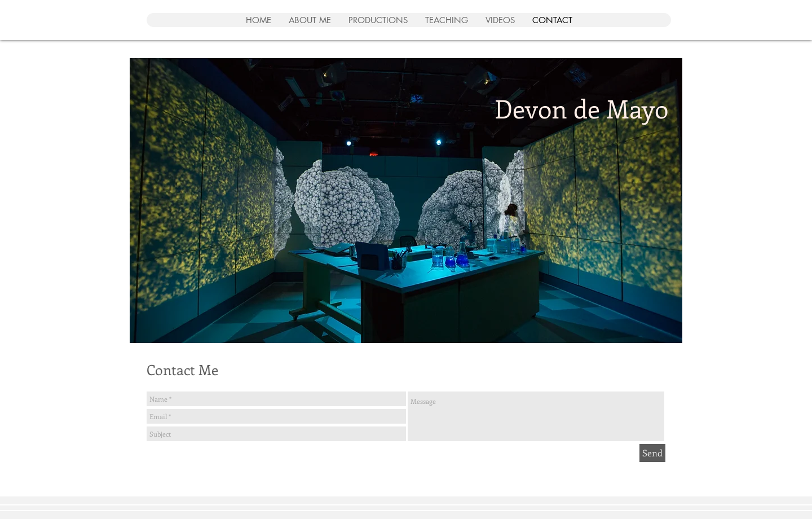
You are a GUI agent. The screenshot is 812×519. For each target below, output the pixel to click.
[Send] (652, 453)
